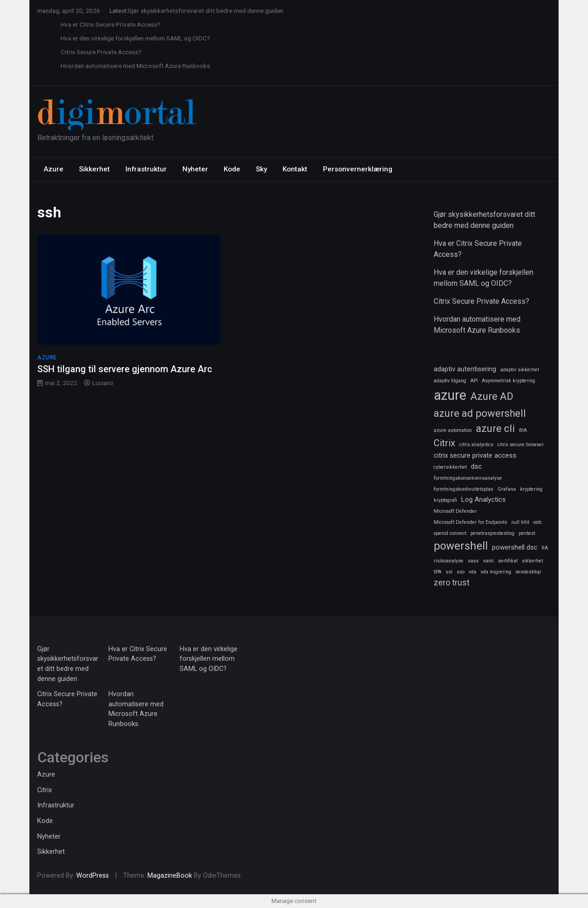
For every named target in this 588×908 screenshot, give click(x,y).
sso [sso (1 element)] (461, 572)
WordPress (93, 876)
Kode (232, 169)
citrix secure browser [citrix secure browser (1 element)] (521, 445)
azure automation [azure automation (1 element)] (453, 430)
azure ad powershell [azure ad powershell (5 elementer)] (480, 413)
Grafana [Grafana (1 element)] (507, 489)
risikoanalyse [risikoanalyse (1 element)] (449, 561)
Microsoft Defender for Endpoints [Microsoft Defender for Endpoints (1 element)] (470, 522)
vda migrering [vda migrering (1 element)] (496, 572)
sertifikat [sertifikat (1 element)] (508, 561)
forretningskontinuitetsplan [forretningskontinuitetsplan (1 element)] (464, 489)
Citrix (45, 790)
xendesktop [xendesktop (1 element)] (528, 572)
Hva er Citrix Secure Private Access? (110, 24)
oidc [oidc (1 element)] (538, 522)
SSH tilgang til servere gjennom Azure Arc (125, 369)
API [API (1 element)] (474, 381)
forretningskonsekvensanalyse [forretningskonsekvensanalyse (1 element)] (468, 478)
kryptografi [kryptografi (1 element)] (445, 500)
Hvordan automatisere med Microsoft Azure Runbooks (135, 66)
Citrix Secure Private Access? (101, 52)
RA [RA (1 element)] (545, 548)
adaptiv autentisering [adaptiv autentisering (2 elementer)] (465, 369)
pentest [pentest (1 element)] (527, 533)
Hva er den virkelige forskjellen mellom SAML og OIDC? (135, 38)
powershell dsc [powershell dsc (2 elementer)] (515, 547)
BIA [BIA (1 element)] (523, 430)
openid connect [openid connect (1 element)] (450, 533)
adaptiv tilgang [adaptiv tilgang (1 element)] (450, 381)
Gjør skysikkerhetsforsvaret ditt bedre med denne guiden (206, 11)
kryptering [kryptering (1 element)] (531, 489)
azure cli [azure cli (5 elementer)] (495, 428)
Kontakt (295, 169)
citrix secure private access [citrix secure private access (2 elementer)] (475, 455)
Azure (54, 169)
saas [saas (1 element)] (473, 561)
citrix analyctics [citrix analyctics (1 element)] (476, 445)
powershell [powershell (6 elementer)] (461, 546)
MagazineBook (170, 876)
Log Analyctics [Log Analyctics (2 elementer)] (483, 499)
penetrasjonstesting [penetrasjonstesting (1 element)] (492, 533)
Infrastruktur (146, 169)
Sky (261, 169)
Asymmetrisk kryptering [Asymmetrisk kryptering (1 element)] (509, 381)
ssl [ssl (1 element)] (449, 572)
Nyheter (195, 169)
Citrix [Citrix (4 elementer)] (444, 443)
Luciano (103, 383)
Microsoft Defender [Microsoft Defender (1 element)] (455, 511)
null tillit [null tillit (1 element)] (520, 522)
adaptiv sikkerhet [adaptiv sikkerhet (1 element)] (520, 370)
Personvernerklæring (358, 169)
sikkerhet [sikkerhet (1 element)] (532, 561)
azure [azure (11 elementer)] (450, 395)
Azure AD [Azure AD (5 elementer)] (492, 396)
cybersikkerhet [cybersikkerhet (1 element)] (450, 467)
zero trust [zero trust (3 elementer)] (452, 582)
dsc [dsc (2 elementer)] (476, 466)
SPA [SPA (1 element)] (438, 572)
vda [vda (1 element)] (472, 572)
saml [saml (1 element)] (488, 561)
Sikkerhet (94, 169)
